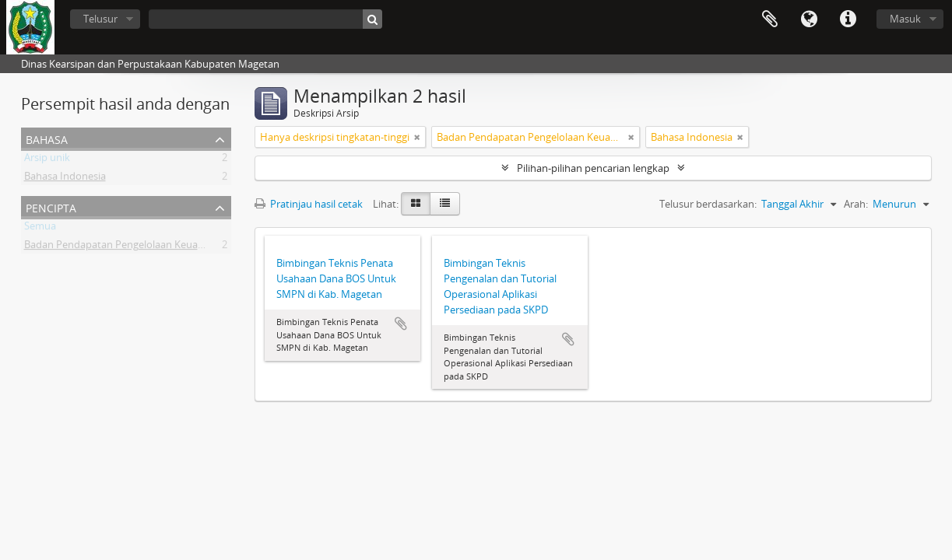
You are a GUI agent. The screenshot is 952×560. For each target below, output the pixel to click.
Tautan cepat (848, 19)
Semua (40, 229)
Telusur (100, 19)
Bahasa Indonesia (65, 179)
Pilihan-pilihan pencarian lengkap (593, 168)
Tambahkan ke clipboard (401, 324)
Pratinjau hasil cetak (309, 204)
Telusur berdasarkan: (708, 204)
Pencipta (51, 206)
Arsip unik (47, 160)
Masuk (905, 19)
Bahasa (809, 19)
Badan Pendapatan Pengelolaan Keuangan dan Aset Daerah (162, 247)
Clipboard (770, 19)
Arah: (856, 204)
